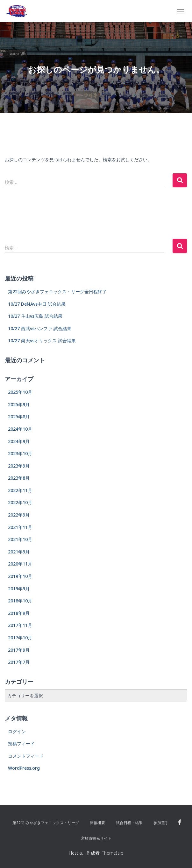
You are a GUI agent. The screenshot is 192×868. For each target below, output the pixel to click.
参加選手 (161, 823)
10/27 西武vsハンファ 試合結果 (40, 328)
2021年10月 (20, 539)
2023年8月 (19, 478)
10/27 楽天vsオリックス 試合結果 (42, 340)
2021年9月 (19, 552)
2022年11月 (20, 490)
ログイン (17, 731)
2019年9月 (19, 589)
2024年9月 (19, 441)
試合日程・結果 (129, 823)
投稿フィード (21, 743)
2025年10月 (20, 392)
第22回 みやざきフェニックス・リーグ (46, 823)
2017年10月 (20, 638)
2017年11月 (20, 625)
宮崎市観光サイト (96, 838)
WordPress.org (24, 768)
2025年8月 (19, 417)
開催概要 (97, 823)
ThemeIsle (113, 853)
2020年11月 (20, 564)
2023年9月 (19, 466)
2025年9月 (19, 404)
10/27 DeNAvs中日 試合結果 (37, 304)
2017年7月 (19, 662)
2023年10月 (20, 453)
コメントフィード (26, 756)
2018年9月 (19, 613)
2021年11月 (20, 527)
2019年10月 (20, 576)
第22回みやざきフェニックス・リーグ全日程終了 (57, 292)
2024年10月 (20, 429)
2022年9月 (19, 515)
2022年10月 (20, 502)
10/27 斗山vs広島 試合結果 (35, 316)
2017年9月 (19, 650)
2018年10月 (20, 601)
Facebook (180, 823)
